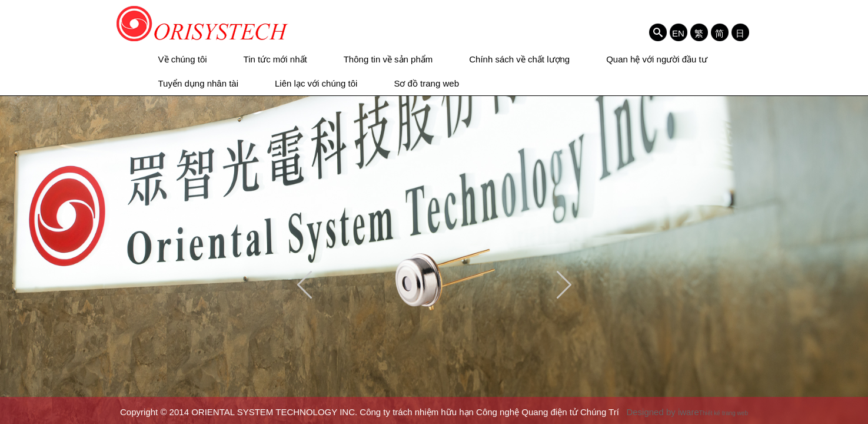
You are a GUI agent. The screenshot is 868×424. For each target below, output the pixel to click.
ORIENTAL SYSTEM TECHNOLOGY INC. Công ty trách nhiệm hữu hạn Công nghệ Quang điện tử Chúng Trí (203, 24)
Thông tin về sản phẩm (388, 59)
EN (678, 33)
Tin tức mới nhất (275, 59)
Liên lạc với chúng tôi (316, 83)
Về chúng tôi (183, 59)
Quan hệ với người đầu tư (657, 59)
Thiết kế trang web (724, 413)
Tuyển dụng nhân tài (199, 83)
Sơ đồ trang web (426, 83)
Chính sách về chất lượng (519, 59)
